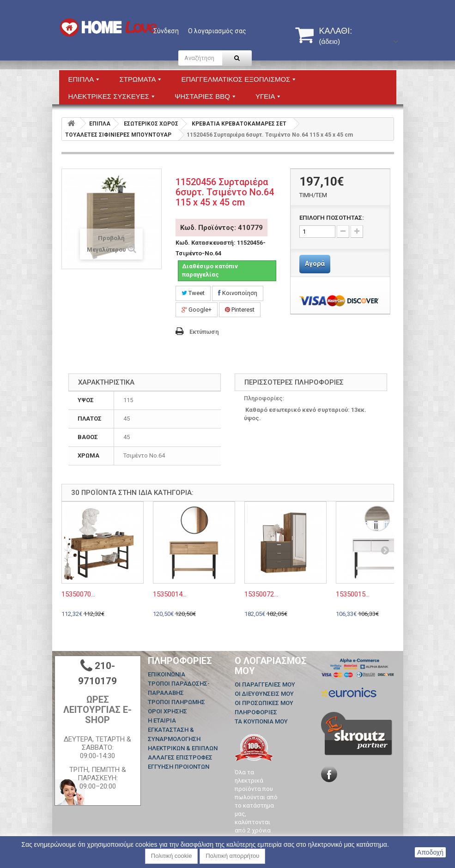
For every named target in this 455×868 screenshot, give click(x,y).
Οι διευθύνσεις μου (264, 694)
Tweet (193, 293)
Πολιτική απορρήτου (232, 856)
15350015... (353, 594)
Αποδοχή (430, 852)
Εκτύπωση (204, 332)
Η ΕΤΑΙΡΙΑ (162, 720)
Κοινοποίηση (238, 293)
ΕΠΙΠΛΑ (100, 124)
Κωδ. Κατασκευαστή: (206, 243)
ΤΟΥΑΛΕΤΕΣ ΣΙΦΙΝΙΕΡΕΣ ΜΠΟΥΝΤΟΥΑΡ (118, 135)
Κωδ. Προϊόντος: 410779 (221, 228)
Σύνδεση (166, 31)
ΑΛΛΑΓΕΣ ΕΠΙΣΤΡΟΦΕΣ (180, 757)
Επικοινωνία (167, 674)
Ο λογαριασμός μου (271, 666)
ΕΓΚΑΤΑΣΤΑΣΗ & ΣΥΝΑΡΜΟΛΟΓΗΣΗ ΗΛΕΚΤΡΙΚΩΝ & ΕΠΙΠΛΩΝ (183, 739)
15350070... (78, 594)
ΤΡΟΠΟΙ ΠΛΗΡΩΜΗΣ (176, 702)
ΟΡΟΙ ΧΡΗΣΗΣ (167, 711)
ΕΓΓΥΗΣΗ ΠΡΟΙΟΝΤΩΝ (179, 767)
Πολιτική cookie (172, 856)
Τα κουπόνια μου (261, 721)
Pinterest (240, 310)
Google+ (197, 310)
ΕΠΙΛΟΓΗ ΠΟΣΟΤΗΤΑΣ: (332, 218)
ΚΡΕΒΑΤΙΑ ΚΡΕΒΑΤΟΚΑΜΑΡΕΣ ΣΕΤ (239, 124)
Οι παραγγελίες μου (265, 684)
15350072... (261, 594)
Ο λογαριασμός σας (217, 31)
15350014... (170, 594)
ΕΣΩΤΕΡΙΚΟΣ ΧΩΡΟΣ (151, 124)
